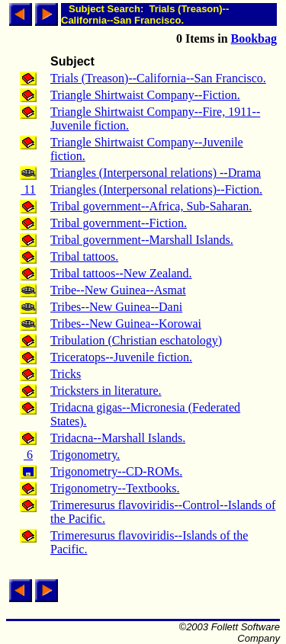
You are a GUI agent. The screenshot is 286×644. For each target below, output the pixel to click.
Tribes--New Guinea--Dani (116, 307)
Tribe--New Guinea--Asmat (118, 290)
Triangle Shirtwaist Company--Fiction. (145, 95)
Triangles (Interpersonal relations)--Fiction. (156, 189)
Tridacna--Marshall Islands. (118, 438)
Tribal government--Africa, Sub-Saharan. (151, 206)
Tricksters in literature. (106, 391)
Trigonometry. (85, 455)
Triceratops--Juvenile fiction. (121, 357)
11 (28, 189)
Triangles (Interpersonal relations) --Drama (156, 173)
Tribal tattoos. (84, 256)
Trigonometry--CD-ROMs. (116, 471)
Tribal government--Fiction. (119, 223)
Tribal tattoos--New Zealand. (121, 273)
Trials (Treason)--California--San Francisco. (158, 78)
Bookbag (254, 38)
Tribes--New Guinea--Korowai (126, 324)
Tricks (66, 374)
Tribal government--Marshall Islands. (142, 240)
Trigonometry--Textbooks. (115, 488)
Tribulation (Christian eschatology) (136, 340)
